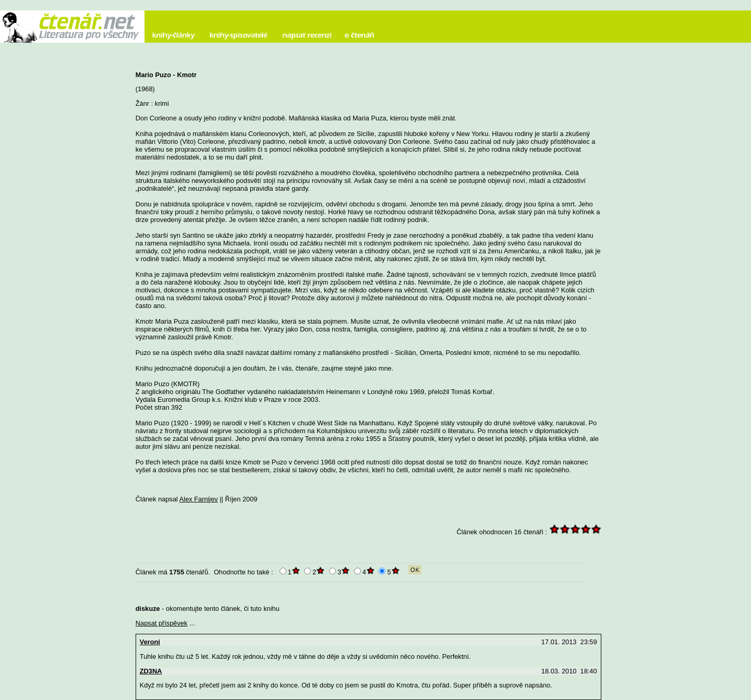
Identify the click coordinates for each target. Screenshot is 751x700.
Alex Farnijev (199, 499)
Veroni (150, 642)
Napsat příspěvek (162, 623)
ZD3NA (151, 671)
